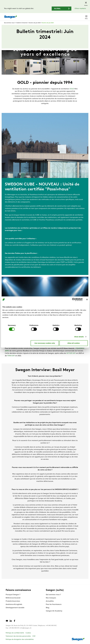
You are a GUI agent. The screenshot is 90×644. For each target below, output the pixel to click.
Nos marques (51, 598)
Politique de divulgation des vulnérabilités (20, 639)
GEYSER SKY (71, 353)
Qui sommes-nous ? (10, 23)
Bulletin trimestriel (22, 23)
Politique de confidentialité (15, 633)
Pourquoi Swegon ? (13, 595)
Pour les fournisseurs (54, 604)
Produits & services (13, 601)
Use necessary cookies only (45, 343)
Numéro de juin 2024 (35, 23)
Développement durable (15, 608)
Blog (48, 608)
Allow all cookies (74, 343)
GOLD (72, 89)
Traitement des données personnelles (18, 636)
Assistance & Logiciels (14, 604)
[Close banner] (87, 299)
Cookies (28, 633)
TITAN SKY (11, 356)
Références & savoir (13, 598)
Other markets (80, 9)
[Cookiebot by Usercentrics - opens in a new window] (74, 299)
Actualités (50, 601)
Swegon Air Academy (54, 611)
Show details (79, 337)
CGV (34, 636)
